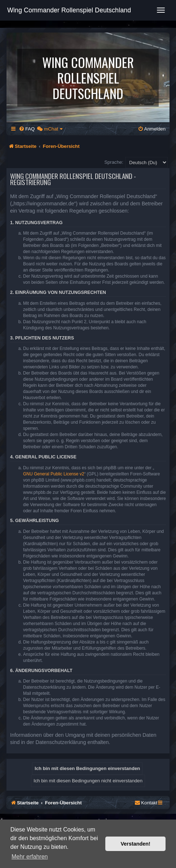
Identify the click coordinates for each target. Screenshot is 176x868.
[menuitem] (27, 129)
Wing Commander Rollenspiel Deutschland (69, 10)
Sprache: (114, 162)
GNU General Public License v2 (54, 474)
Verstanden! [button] (136, 844)
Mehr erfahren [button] (30, 857)
